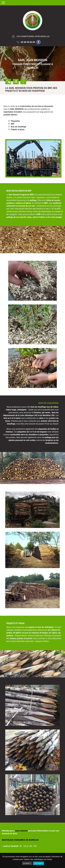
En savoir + (27, 863)
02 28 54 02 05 (28, 42)
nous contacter (21, 831)
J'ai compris (38, 863)
